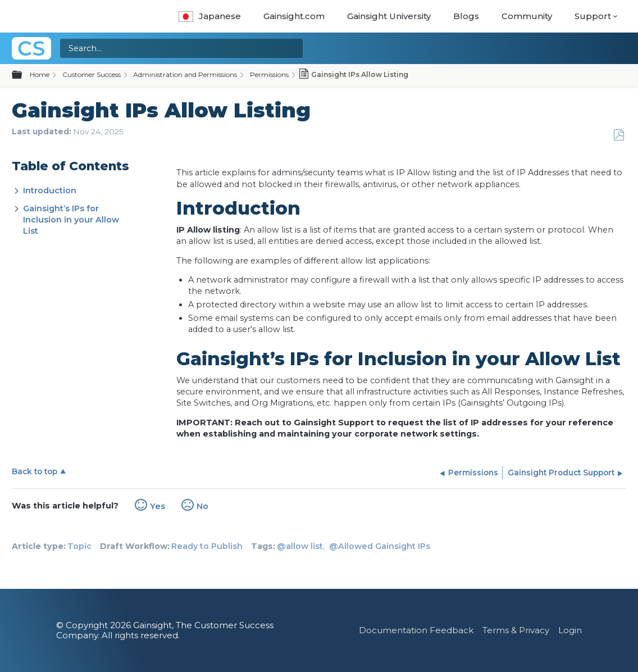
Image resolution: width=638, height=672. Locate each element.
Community (527, 16)
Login (570, 630)
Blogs (466, 16)
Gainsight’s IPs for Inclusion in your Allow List (71, 220)
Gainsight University (389, 16)
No (202, 506)
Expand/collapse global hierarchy (24, 75)
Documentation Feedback (416, 630)
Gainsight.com (294, 16)
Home (40, 74)
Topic (79, 546)
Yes (158, 506)
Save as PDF (619, 135)
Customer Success (92, 74)
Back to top (35, 471)
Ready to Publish (207, 546)
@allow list (300, 546)
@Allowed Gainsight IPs (380, 546)
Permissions (269, 74)
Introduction (50, 190)
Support (593, 16)
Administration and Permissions (185, 74)
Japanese (210, 16)
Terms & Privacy (516, 630)
